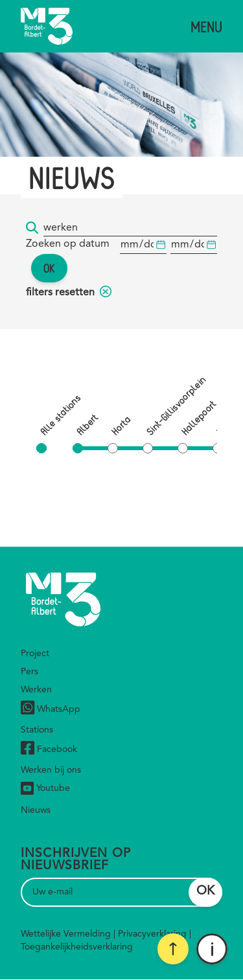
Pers (29, 672)
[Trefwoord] (130, 228)
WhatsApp (51, 710)
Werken (36, 690)
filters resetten (69, 293)
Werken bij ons (51, 770)
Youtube (45, 788)
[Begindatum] (143, 245)
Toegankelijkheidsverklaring (77, 947)
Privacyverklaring (152, 934)
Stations (37, 730)
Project (35, 654)
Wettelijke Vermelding (66, 934)
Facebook (49, 750)
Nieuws (36, 810)
